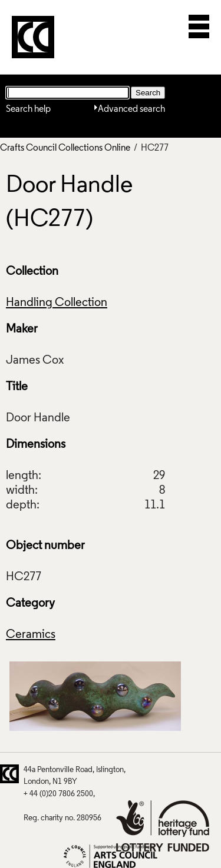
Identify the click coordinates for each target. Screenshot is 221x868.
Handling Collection (57, 303)
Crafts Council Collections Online (65, 148)
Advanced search (131, 109)
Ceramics (31, 635)
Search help (28, 109)
